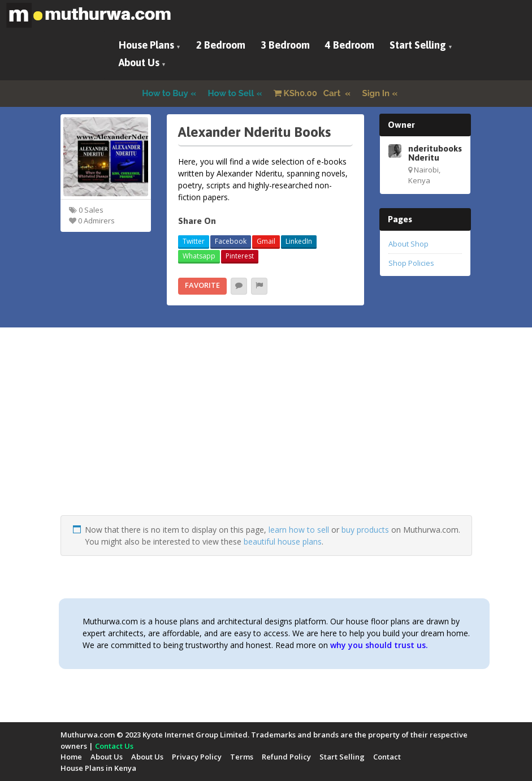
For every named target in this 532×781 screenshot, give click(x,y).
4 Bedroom (350, 45)
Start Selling (418, 45)
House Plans (146, 45)
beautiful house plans (283, 541)
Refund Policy (286, 757)
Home (71, 757)
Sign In (376, 93)
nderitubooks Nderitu (435, 153)
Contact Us (114, 746)
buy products (365, 530)
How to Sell (231, 93)
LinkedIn (299, 241)
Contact (387, 757)
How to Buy (165, 93)
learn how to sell (299, 530)
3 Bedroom (285, 45)
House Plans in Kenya (98, 768)
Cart (308, 93)
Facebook (231, 241)
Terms (242, 757)
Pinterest (240, 256)
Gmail (266, 241)
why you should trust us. (379, 645)
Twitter (194, 241)
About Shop (408, 244)
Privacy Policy (197, 757)
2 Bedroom (221, 45)
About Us (139, 62)
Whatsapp (199, 256)
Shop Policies (411, 263)
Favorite (202, 285)
